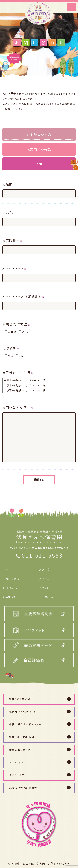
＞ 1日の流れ (10, 588)
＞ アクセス (45, 579)
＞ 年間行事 (9, 597)
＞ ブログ (44, 588)
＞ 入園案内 (46, 570)
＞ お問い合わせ (48, 597)
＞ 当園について (11, 579)
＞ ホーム (7, 570)
